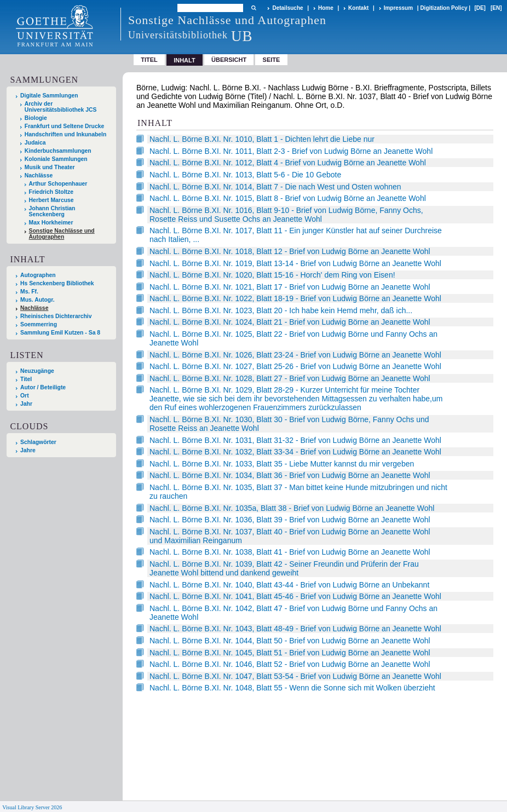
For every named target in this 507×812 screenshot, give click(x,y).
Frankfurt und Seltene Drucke (65, 126)
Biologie (36, 118)
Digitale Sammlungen (49, 96)
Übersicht (229, 60)
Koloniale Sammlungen (56, 159)
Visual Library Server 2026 (32, 807)
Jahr (26, 404)
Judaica (35, 143)
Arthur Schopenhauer (58, 184)
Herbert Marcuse (51, 200)
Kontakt (358, 8)
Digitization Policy (443, 8)
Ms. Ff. (29, 292)
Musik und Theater (50, 167)
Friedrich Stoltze (51, 192)
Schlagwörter (38, 442)
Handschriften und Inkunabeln (66, 134)
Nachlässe (39, 175)
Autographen (38, 275)
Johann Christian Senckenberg (52, 211)
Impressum (398, 8)
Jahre (28, 450)
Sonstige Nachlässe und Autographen (62, 234)
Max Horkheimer (51, 223)
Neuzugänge (37, 371)
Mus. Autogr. (38, 300)
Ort (25, 396)
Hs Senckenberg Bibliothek (57, 283)
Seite (272, 60)
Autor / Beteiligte (43, 387)
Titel (149, 60)
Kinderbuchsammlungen (58, 151)
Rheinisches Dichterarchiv (56, 316)
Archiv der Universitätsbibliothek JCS (61, 107)
